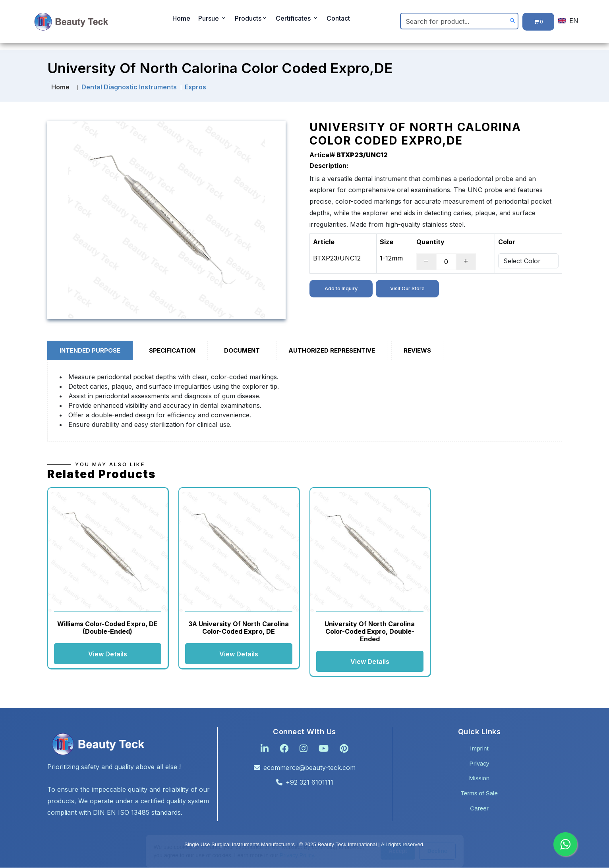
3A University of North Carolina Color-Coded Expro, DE (239, 628)
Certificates (297, 20)
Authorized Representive (332, 350)
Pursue (213, 20)
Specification (172, 350)
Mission (479, 778)
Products (251, 20)
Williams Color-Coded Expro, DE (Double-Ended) (107, 628)
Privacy (479, 764)
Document (242, 350)
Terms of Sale (479, 794)
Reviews (417, 350)
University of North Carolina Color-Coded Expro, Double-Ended (370, 631)
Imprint (479, 749)
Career (479, 809)
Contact (338, 20)
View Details (108, 654)
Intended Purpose (90, 350)
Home (181, 20)
